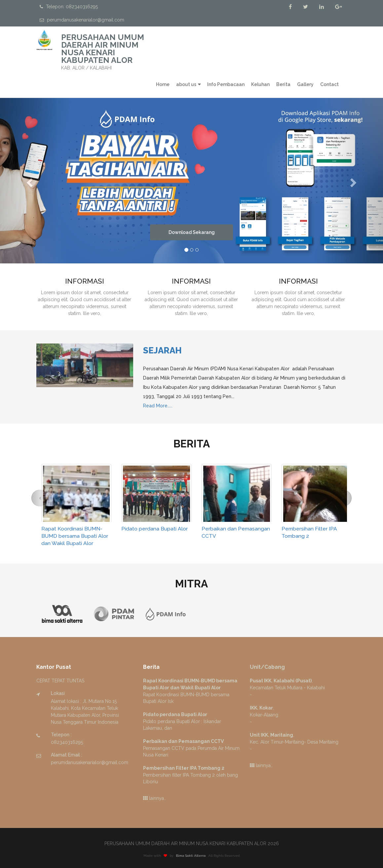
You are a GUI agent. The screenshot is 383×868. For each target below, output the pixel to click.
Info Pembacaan (226, 84)
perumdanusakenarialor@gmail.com (82, 20)
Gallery (305, 84)
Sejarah (162, 350)
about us (186, 84)
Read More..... (158, 406)
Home (163, 84)
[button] (29, 181)
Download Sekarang (192, 232)
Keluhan (260, 84)
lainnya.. (154, 798)
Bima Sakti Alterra (196, 856)
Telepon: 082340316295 (69, 7)
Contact (329, 84)
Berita (283, 84)
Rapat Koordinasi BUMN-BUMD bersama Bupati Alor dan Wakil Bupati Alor (75, 536)
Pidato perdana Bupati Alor (154, 529)
